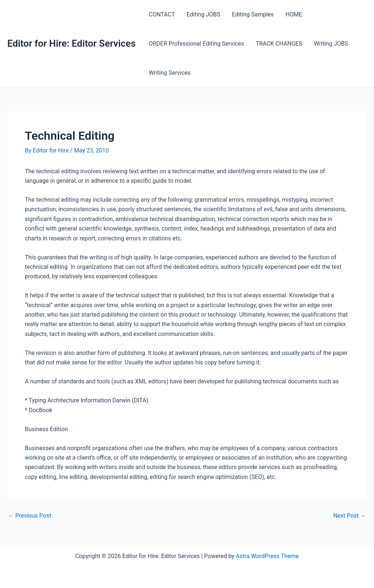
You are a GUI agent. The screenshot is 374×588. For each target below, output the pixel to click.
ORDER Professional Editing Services (196, 44)
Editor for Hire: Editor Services (71, 43)
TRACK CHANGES (279, 44)
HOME (294, 14)
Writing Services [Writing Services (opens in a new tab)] (170, 73)
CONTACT (162, 14)
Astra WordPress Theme (267, 556)
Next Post (350, 516)
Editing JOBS (203, 14)
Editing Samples (253, 14)
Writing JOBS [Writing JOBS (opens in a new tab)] (331, 44)
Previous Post (30, 516)
